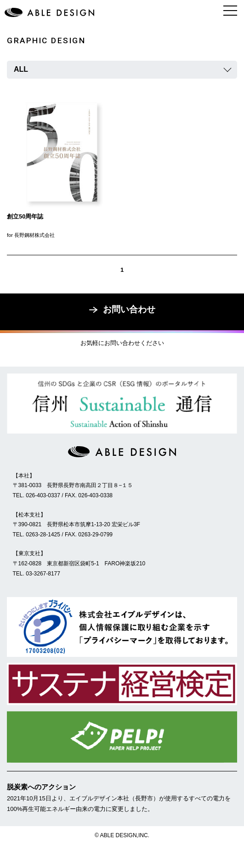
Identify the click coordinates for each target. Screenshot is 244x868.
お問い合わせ (122, 309)
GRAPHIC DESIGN (46, 40)
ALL (21, 69)
